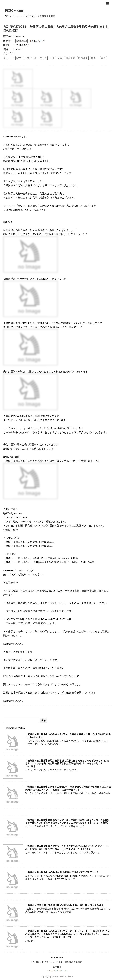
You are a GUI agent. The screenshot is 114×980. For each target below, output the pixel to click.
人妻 (60, 58)
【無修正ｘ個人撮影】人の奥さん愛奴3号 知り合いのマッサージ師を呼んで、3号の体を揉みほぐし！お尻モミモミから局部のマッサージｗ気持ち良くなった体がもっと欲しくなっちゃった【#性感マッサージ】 (67, 934)
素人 (103, 58)
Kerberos (22, 41)
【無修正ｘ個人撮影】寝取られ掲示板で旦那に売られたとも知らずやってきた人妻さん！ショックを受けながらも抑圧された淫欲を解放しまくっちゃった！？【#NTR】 (67, 763)
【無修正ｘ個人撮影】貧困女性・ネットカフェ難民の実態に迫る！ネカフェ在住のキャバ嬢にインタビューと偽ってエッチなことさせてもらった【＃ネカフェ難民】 (67, 821)
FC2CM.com (15, 11)
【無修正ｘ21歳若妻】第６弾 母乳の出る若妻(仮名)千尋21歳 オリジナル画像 (64, 905)
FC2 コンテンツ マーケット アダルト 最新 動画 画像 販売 (57, 962)
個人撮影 (70, 58)
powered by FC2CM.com (62, 976)
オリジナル (30, 58)
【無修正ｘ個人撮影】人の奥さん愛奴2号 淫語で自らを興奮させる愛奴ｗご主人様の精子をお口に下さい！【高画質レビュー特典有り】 (68, 788)
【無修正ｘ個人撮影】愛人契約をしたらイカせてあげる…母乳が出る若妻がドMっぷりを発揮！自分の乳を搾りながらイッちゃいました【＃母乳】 (67, 847)
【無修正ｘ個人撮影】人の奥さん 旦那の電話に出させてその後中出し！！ (63, 872)
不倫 (52, 58)
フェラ (43, 58)
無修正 (94, 58)
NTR (19, 58)
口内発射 (83, 58)
